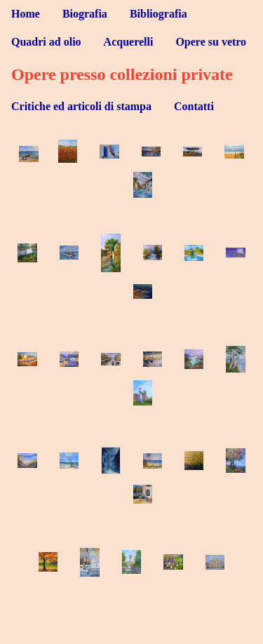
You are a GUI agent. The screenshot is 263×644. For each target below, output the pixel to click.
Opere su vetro (211, 42)
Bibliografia (159, 14)
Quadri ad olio (46, 42)
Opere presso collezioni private (122, 74)
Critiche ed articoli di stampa (81, 106)
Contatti (194, 106)
